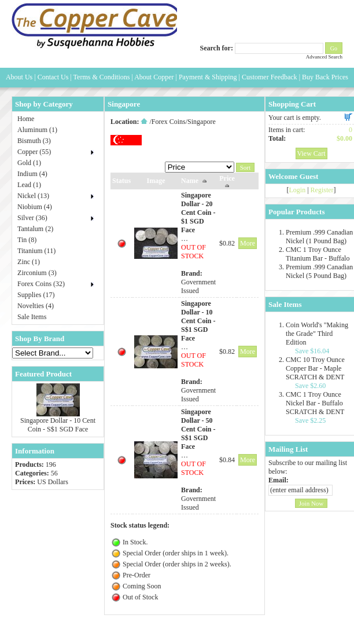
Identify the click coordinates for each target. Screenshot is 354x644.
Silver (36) (32, 218)
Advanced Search (324, 57)
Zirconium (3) (37, 273)
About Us (19, 77)
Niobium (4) (35, 207)
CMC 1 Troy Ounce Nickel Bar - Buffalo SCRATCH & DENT (315, 403)
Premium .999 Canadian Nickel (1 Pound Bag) (319, 237)
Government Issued (198, 286)
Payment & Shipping (208, 77)
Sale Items (32, 317)
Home (26, 119)
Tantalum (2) (35, 229)
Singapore (202, 122)
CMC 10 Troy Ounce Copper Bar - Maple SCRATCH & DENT (315, 368)
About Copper (154, 77)
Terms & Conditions (102, 77)
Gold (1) (29, 163)
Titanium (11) (36, 251)
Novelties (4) (36, 306)
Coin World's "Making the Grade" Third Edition (317, 334)
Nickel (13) (33, 196)
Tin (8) (27, 240)
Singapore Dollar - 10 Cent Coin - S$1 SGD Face (58, 425)
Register (322, 190)
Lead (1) (29, 185)
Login (298, 190)
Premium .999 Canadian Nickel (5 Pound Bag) (319, 271)
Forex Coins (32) (41, 284)
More (248, 243)
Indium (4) (32, 174)
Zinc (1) (29, 262)
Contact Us (53, 77)
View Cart (311, 153)
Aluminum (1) (37, 130)
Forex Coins (169, 122)
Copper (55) (34, 152)
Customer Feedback (270, 77)
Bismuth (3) (34, 141)
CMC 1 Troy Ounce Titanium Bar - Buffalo (318, 254)
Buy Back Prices (325, 77)
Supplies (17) (36, 295)
